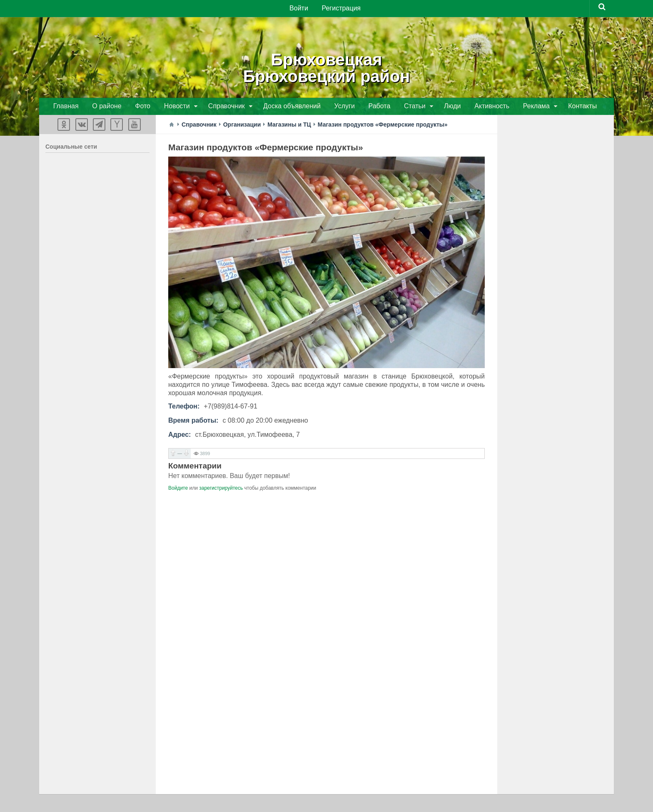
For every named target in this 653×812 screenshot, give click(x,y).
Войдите (178, 489)
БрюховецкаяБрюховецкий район (326, 67)
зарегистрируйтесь (221, 489)
